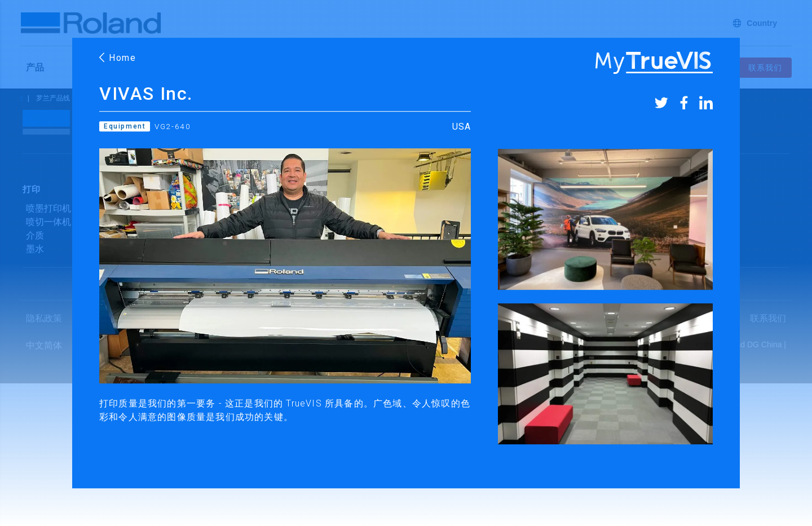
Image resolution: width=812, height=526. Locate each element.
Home (118, 58)
